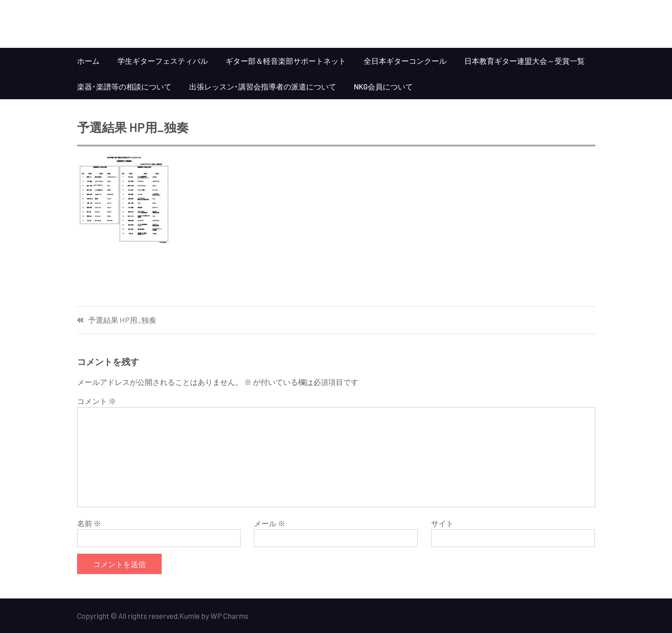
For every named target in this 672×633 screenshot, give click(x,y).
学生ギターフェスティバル (163, 61)
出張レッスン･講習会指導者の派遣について (263, 86)
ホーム (88, 61)
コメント (97, 401)
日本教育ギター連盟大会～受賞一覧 (524, 61)
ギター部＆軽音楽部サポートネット (286, 61)
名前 (89, 523)
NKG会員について (383, 86)
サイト (442, 523)
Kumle (190, 616)
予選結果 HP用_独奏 (122, 320)
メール (270, 523)
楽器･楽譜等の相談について (124, 86)
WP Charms (229, 616)
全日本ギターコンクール (405, 61)
